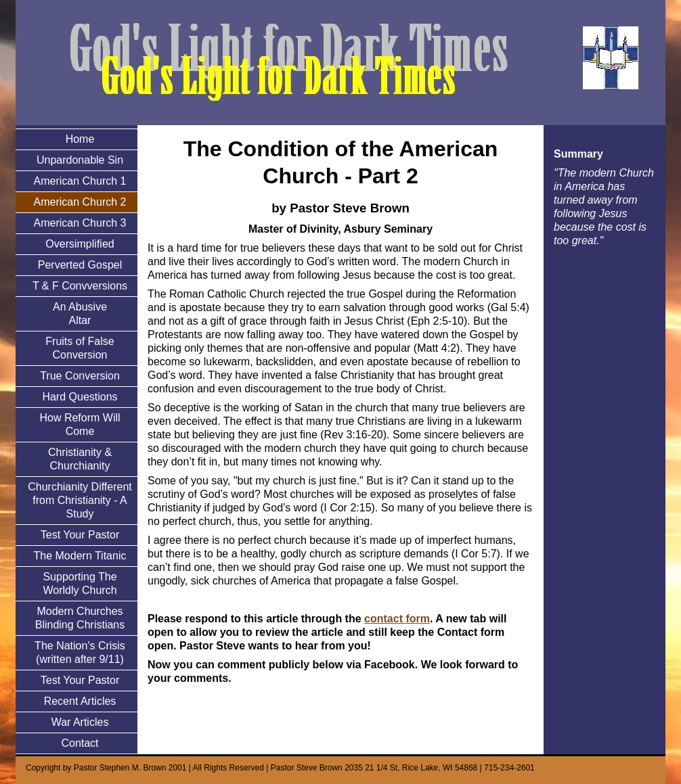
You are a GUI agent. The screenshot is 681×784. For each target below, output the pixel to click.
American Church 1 (80, 181)
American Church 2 (80, 202)
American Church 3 (80, 223)
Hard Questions (80, 397)
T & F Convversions (80, 286)
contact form (397, 619)
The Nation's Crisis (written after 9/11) (80, 652)
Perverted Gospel (80, 265)
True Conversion (80, 376)
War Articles (80, 722)
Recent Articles (80, 701)
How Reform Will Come (80, 424)
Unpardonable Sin (80, 160)
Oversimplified (80, 244)
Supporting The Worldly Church (80, 583)
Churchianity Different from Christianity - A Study (80, 500)
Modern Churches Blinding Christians (80, 618)
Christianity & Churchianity (80, 459)
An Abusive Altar (80, 314)
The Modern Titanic (80, 556)
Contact (80, 743)
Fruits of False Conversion (80, 348)
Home (80, 139)
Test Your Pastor (80, 535)
